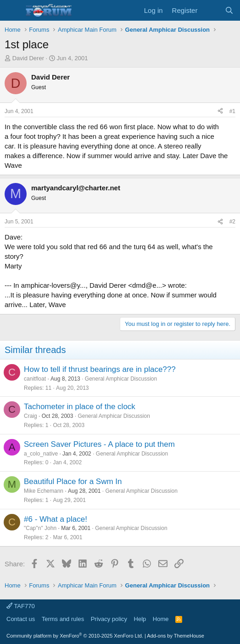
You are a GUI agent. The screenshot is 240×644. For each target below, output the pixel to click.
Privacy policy (109, 619)
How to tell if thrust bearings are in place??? (100, 369)
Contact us (21, 619)
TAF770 (21, 606)
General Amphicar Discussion (121, 379)
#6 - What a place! (56, 519)
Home (161, 619)
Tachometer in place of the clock (80, 407)
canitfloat (35, 379)
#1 (232, 111)
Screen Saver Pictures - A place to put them (99, 444)
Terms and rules (63, 619)
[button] (13, 11)
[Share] (220, 111)
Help (140, 619)
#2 (232, 222)
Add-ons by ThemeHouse (176, 636)
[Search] (229, 10)
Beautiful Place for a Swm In (73, 482)
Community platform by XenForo (75, 636)
